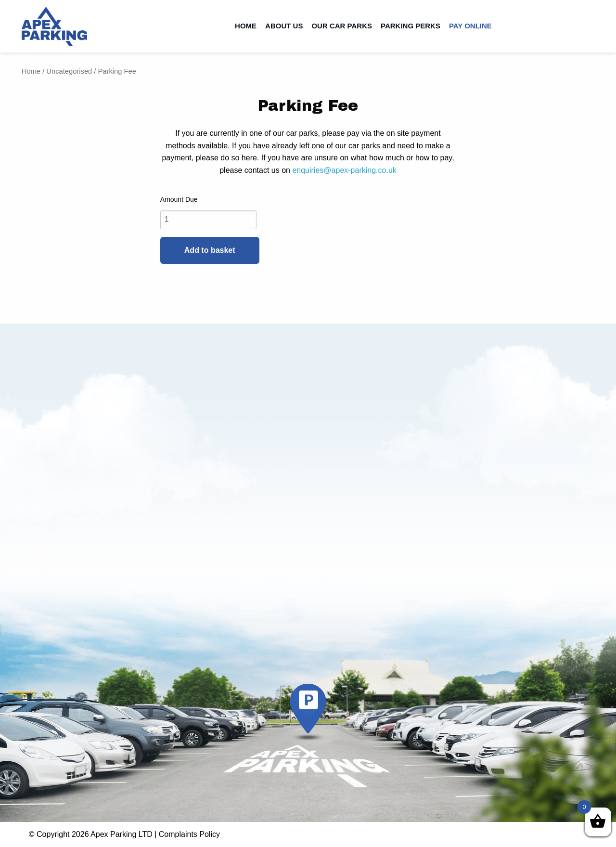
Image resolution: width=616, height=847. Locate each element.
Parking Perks (411, 26)
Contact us (577, 26)
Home (246, 26)
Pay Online (470, 26)
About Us (284, 26)
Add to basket (210, 250)
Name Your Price (308, 200)
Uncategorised (69, 71)
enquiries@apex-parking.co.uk (344, 170)
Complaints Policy (189, 834)
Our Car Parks (342, 26)
